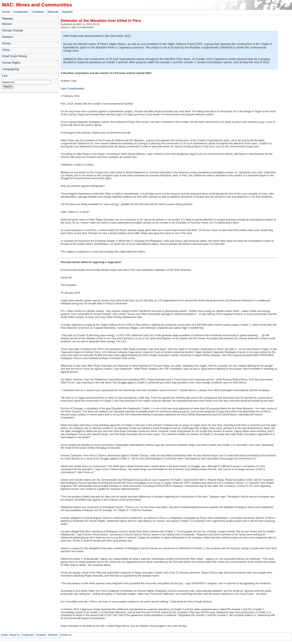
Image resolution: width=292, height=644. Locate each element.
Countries (38, 12)
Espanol (67, 12)
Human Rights (11, 63)
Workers (7, 37)
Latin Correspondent (72, 88)
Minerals (53, 12)
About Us (14, 635)
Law (5, 76)
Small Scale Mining (14, 56)
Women (7, 24)
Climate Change (12, 30)
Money (6, 43)
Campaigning (11, 69)
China (6, 50)
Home (6, 12)
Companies (21, 12)
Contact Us (65, 635)
